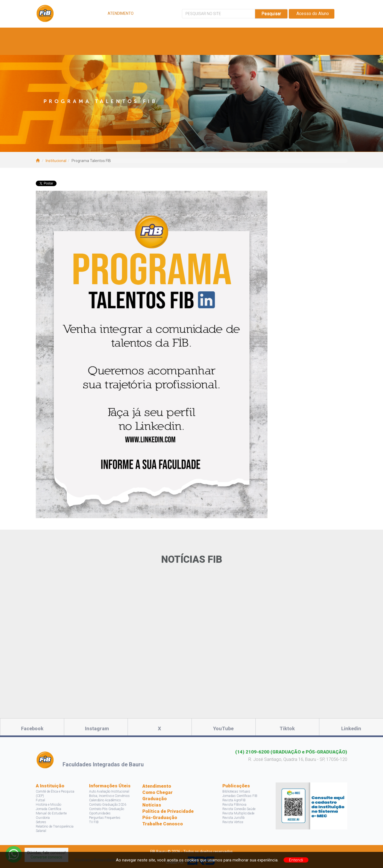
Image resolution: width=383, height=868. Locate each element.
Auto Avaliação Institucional (109, 791)
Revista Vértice (233, 822)
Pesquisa (249, 34)
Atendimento (157, 786)
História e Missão (48, 805)
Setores (41, 822)
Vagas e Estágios (151, 34)
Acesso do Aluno (312, 14)
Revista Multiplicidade (238, 813)
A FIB (50, 34)
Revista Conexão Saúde (239, 809)
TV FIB (94, 822)
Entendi (296, 860)
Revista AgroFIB (234, 800)
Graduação (154, 799)
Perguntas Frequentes (105, 818)
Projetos (281, 34)
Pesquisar (271, 14)
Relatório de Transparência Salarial (55, 829)
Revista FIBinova (234, 805)
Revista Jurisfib (234, 818)
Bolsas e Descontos (204, 34)
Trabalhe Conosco (163, 824)
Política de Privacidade (168, 811)
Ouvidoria (43, 818)
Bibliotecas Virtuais (236, 791)
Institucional (56, 161)
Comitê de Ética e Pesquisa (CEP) (55, 794)
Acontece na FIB (64, 48)
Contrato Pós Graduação (107, 809)
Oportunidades (100, 813)
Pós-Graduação (160, 817)
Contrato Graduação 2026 (108, 805)
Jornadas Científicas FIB (240, 796)
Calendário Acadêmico (105, 800)
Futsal (40, 800)
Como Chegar (157, 792)
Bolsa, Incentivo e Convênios (109, 796)
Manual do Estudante (51, 813)
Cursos (113, 34)
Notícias (152, 805)
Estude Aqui (80, 34)
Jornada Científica (48, 809)
